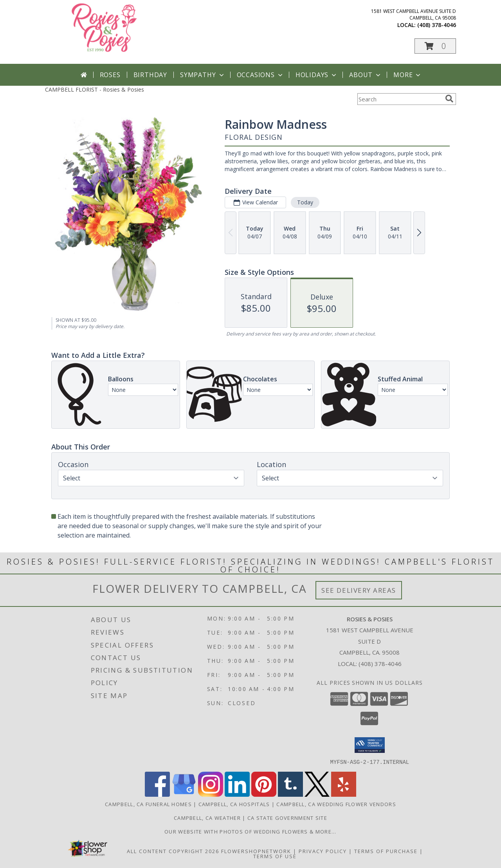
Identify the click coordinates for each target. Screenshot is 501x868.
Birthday (150, 75)
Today (305, 202)
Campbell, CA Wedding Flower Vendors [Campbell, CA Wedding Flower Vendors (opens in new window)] (336, 804)
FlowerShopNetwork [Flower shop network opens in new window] (256, 851)
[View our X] (317, 794)
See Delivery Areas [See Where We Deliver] (359, 590)
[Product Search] (400, 99)
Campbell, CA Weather (207, 817)
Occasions (260, 75)
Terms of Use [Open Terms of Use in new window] (275, 856)
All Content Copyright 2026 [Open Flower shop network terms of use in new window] (173, 851)
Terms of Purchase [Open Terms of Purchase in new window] (386, 851)
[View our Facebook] (157, 794)
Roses (110, 75)
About (366, 75)
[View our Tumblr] (290, 794)
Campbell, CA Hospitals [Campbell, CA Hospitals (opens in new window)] (234, 804)
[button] (435, 46)
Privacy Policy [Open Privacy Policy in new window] (323, 851)
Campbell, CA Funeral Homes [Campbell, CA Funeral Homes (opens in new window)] (148, 804)
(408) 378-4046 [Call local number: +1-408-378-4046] (437, 25)
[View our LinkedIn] (237, 794)
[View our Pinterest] (264, 794)
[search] (449, 99)
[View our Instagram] (211, 794)
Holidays (317, 75)
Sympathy (203, 75)
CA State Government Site (287, 817)
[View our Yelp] (344, 794)
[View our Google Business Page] (184, 794)
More (408, 75)
